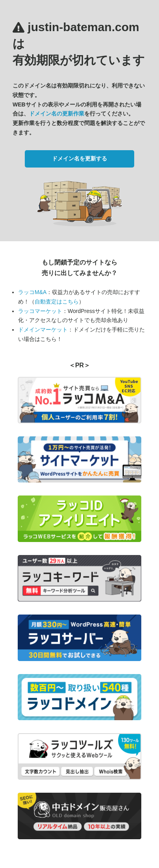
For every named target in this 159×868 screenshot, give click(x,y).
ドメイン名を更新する (79, 158)
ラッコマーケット (40, 311)
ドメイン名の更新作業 (57, 114)
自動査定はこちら (57, 302)
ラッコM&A (32, 292)
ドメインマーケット (43, 330)
